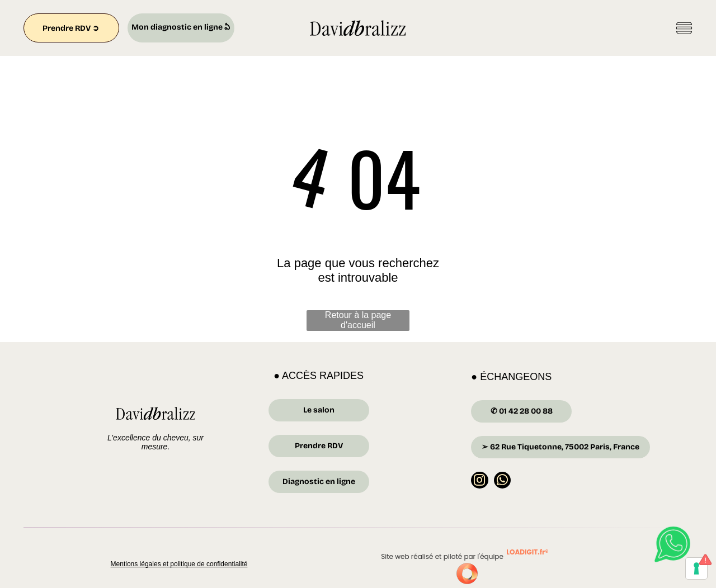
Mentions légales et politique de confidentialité (179, 564)
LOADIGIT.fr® (527, 552)
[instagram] (480, 482)
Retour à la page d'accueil (358, 320)
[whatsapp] (503, 482)
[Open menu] (684, 28)
